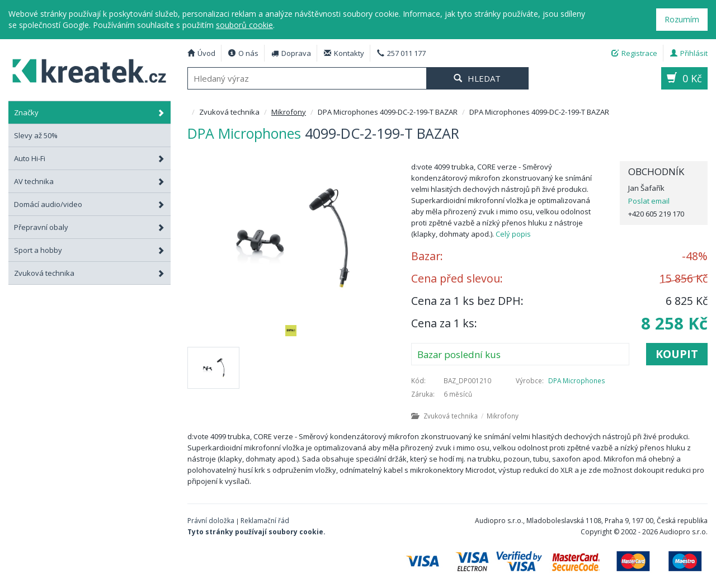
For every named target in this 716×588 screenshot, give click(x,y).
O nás (243, 53)
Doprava (291, 53)
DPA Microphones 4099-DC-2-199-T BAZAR (84, 69)
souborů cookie (244, 25)
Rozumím (682, 19)
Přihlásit (689, 53)
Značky (89, 112)
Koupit (677, 354)
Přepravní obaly (89, 227)
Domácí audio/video (89, 204)
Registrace (634, 53)
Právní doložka (211, 521)
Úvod (201, 53)
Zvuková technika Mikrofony (465, 416)
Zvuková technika (89, 273)
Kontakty (344, 53)
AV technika (89, 181)
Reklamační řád (265, 521)
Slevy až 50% (36, 135)
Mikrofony (289, 112)
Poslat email (649, 201)
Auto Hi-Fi (89, 158)
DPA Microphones (577, 380)
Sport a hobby (89, 250)
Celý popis (513, 234)
